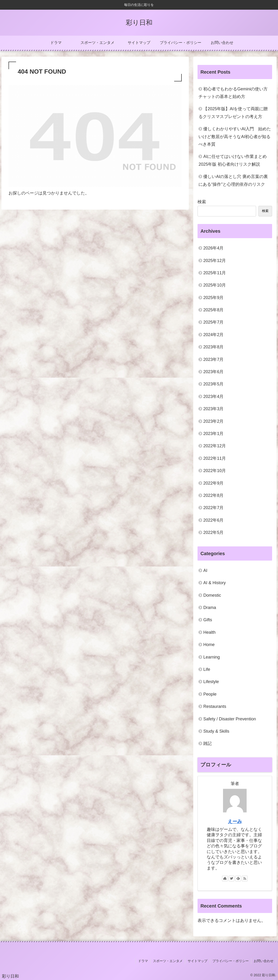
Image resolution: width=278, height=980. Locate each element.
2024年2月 (213, 335)
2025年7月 (213, 322)
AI (205, 570)
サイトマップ (198, 961)
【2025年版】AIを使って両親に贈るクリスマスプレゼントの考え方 (233, 113)
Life (207, 669)
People (210, 694)
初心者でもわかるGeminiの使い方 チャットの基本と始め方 (233, 93)
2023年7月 (213, 359)
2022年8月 (213, 495)
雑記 (207, 743)
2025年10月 (215, 285)
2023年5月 (213, 384)
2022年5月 (213, 532)
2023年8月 (213, 347)
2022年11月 (215, 458)
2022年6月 (213, 520)
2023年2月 (213, 421)
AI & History (214, 583)
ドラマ (143, 961)
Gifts (208, 620)
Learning (211, 657)
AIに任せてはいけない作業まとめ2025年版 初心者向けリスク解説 (233, 160)
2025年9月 (213, 298)
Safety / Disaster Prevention (230, 719)
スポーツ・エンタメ (168, 961)
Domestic (212, 595)
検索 (202, 202)
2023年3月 (213, 409)
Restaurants (215, 706)
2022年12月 (215, 446)
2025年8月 (213, 310)
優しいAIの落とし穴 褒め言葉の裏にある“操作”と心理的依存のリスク (233, 180)
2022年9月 (213, 483)
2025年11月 (215, 273)
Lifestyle (211, 682)
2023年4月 (213, 397)
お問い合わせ (264, 961)
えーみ (235, 821)
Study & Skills (216, 731)
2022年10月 (215, 471)
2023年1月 (213, 434)
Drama (210, 608)
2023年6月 (213, 372)
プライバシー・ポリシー (231, 961)
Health (209, 632)
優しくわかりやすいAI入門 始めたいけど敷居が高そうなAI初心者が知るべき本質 (235, 137)
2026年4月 (213, 248)
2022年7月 (213, 508)
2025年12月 (215, 261)
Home (209, 645)
